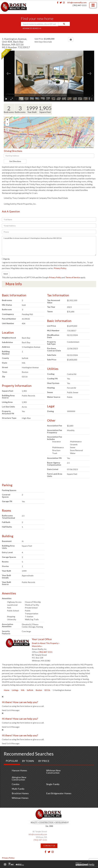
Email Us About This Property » (46, 643)
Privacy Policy (60, 268)
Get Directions (15, 161)
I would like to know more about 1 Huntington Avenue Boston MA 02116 (49, 246)
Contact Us (49, 846)
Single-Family (53, 784)
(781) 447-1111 (80, 5)
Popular (12, 761)
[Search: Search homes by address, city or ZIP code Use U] (40, 24)
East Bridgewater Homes (59, 793)
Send (6, 274)
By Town (28, 761)
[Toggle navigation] (93, 5)
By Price (44, 761)
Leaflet (70, 147)
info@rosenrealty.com (77, 2)
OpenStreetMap (80, 147)
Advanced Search (31, 28)
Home (7, 690)
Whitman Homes (20, 798)
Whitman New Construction (53, 772)
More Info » (37, 646)
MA (23, 690)
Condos (16, 784)
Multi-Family (18, 789)
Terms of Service (73, 277)
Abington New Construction (19, 778)
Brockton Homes (20, 793)
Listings (15, 690)
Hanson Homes (19, 770)
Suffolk (30, 690)
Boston (39, 690)
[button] (64, 24)
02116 (47, 690)
